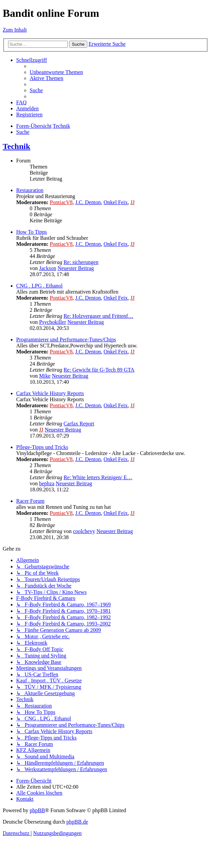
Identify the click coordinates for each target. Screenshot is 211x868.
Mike (45, 376)
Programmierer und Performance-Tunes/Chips (66, 339)
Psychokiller (53, 322)
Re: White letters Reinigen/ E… (98, 477)
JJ (132, 202)
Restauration (30, 190)
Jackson (48, 268)
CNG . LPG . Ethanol (39, 286)
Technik (17, 146)
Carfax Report (79, 424)
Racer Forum (30, 501)
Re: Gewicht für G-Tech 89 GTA (99, 370)
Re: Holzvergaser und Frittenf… (98, 316)
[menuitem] (56, 72)
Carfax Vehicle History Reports (50, 393)
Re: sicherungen (81, 262)
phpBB (37, 810)
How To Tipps (32, 232)
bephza (47, 483)
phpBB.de (77, 822)
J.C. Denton (88, 202)
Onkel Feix (116, 202)
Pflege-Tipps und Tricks (42, 447)
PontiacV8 (61, 202)
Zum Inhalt (15, 30)
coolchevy (84, 531)
